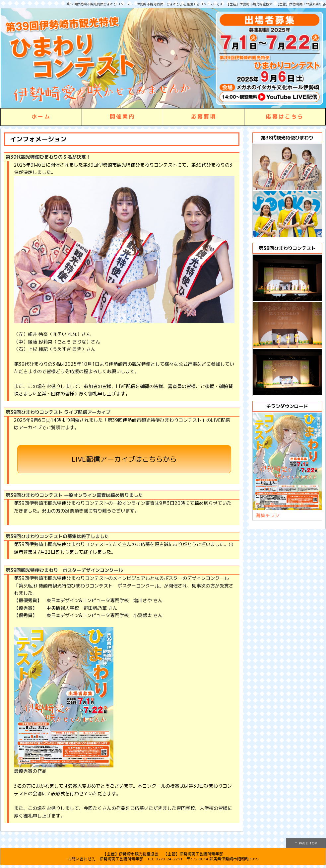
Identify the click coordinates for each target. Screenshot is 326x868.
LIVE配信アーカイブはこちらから (124, 459)
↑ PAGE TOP (306, 843)
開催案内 (123, 117)
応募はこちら (285, 117)
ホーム (41, 117)
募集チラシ (268, 515)
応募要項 (204, 117)
